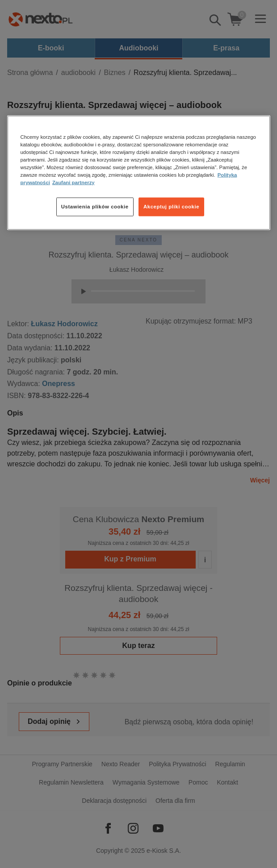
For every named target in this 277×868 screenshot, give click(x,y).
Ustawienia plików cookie (95, 207)
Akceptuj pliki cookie (171, 207)
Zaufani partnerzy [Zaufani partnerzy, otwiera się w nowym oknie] (73, 183)
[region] (139, 172)
